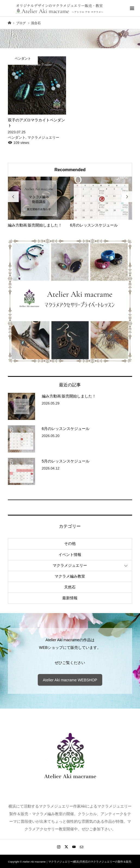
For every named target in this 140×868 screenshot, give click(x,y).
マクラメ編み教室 (70, 576)
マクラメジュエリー (70, 565)
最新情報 (70, 598)
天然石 (70, 587)
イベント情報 (70, 555)
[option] (39, 202)
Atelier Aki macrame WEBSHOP (70, 680)
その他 (70, 543)
